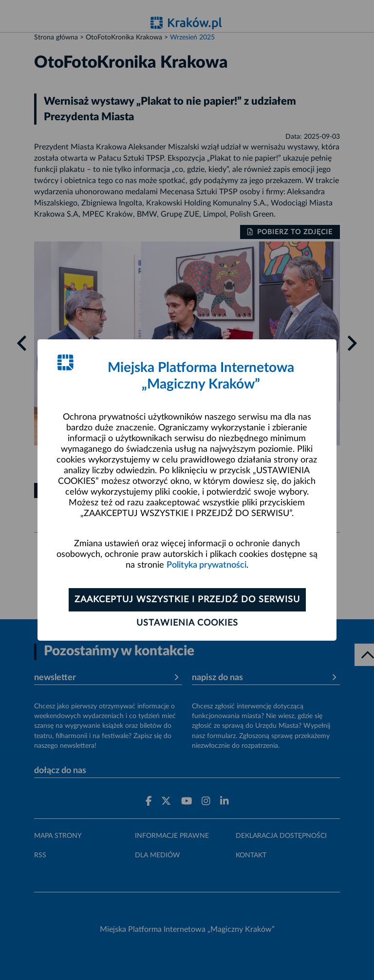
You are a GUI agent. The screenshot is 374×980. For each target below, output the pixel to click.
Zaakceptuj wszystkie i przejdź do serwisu (187, 600)
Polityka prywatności (206, 565)
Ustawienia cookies (187, 623)
